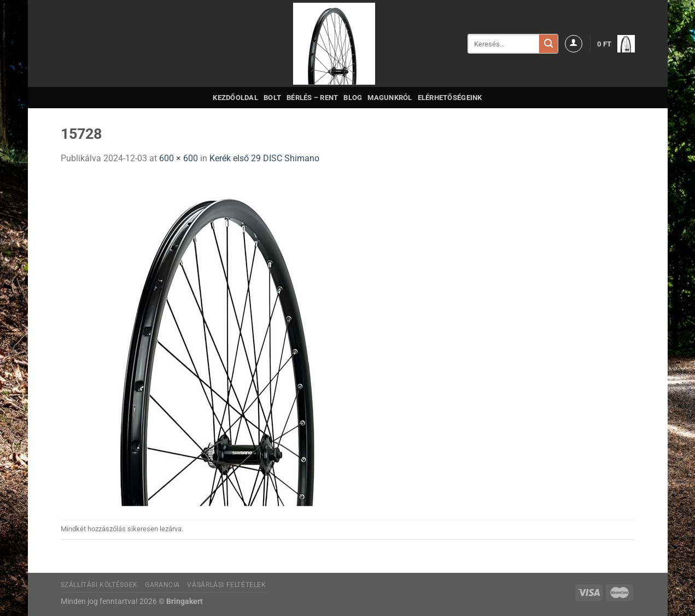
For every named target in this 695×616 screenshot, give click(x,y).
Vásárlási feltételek (226, 585)
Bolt (272, 98)
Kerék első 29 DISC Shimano (264, 158)
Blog (353, 98)
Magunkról (390, 98)
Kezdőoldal (235, 98)
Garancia (162, 585)
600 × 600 (179, 158)
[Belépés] (574, 44)
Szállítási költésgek (99, 585)
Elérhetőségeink (450, 98)
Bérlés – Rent (312, 98)
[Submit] (548, 44)
